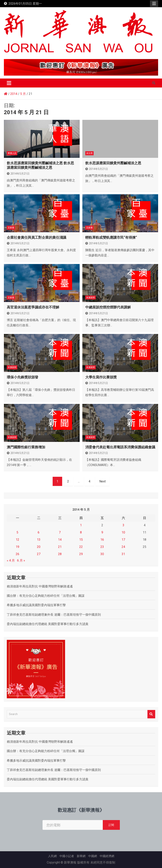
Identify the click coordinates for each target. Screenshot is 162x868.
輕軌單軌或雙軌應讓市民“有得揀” (111, 237)
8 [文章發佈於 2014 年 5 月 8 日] (81, 532)
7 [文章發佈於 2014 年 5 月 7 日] (60, 532)
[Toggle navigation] (9, 83)
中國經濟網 (107, 856)
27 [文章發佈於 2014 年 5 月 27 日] (39, 554)
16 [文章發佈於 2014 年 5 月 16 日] (102, 540)
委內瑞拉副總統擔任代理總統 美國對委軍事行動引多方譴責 (48, 624)
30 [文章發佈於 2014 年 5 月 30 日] (102, 554)
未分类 (89, 153)
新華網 (81, 856)
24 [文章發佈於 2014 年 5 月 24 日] (123, 547)
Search (151, 714)
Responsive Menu (154, 4)
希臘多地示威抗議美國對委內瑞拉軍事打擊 (36, 605)
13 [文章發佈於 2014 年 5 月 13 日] (39, 540)
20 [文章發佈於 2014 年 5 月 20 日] (39, 547)
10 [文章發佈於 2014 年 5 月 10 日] (123, 532)
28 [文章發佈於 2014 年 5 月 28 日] (60, 554)
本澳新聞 (91, 298)
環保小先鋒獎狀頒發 (23, 377)
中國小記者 (67, 856)
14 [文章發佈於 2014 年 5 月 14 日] (60, 540)
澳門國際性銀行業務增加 (26, 447)
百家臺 (11, 228)
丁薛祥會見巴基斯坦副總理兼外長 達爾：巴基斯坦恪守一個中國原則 (54, 615)
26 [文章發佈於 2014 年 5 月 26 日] (17, 554)
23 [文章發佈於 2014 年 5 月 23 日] (102, 547)
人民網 (52, 856)
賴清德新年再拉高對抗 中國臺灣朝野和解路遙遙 (40, 586)
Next (102, 481)
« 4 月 (11, 560)
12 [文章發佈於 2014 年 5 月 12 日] (17, 540)
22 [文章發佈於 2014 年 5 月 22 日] (81, 547)
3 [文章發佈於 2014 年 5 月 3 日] (123, 525)
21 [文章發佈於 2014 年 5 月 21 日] (60, 547)
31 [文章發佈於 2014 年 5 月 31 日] (123, 554)
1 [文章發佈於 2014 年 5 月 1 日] (81, 525)
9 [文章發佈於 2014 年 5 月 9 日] (102, 532)
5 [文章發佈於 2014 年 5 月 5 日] (17, 532)
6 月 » (21, 560)
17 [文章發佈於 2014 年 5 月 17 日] (123, 540)
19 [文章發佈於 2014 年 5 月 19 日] (17, 547)
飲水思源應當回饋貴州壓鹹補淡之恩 (113, 163)
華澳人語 (12, 153)
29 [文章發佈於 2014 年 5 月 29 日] (81, 554)
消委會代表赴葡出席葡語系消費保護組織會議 (120, 447)
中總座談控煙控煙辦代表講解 (108, 307)
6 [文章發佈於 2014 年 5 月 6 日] (39, 532)
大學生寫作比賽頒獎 (101, 377)
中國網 (93, 856)
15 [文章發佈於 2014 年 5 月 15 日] (81, 540)
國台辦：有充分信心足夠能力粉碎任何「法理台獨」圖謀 (46, 596)
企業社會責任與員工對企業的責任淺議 (37, 237)
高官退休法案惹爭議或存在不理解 (33, 307)
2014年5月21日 (18, 174)
